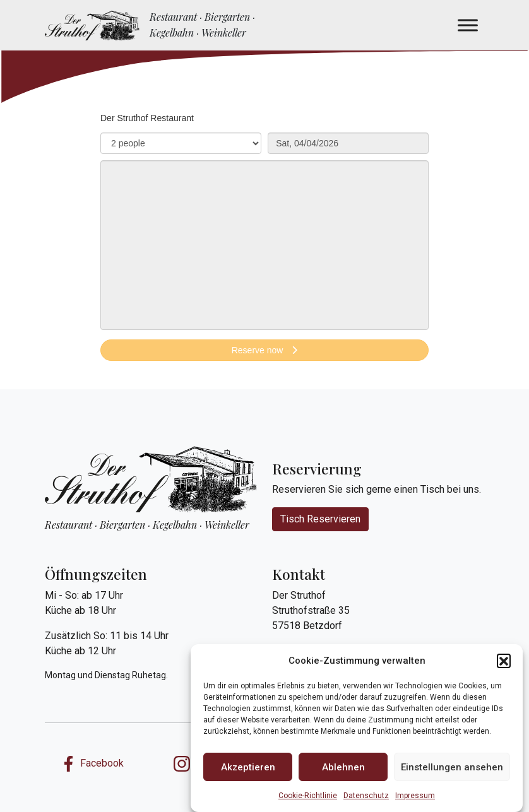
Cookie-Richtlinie (308, 796)
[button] (504, 661)
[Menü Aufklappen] (468, 25)
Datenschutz (366, 796)
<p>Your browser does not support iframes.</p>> (264, 243)
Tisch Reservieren (320, 519)
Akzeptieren (248, 767)
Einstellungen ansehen (452, 767)
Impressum (415, 796)
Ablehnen (343, 767)
